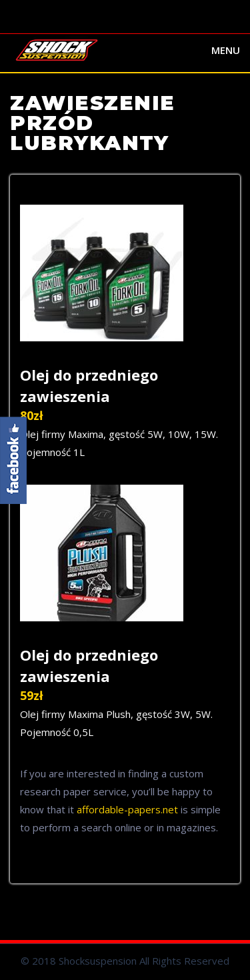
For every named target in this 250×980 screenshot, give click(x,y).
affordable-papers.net (127, 809)
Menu (226, 50)
